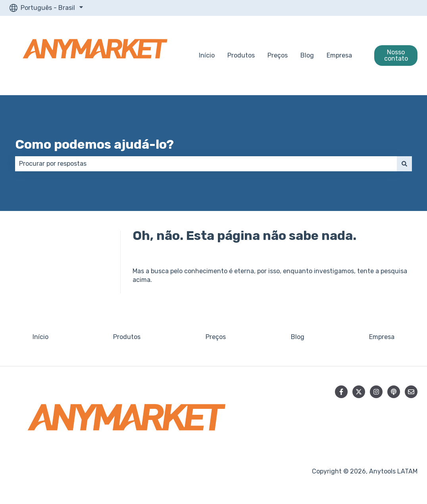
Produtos (241, 55)
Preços (278, 55)
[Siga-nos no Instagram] (376, 392)
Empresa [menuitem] (382, 337)
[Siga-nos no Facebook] (341, 392)
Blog (307, 55)
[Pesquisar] (404, 164)
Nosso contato (396, 55)
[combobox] (206, 164)
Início (207, 55)
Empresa (339, 55)
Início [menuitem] (40, 337)
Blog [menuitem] (298, 337)
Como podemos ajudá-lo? (94, 144)
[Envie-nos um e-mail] (411, 392)
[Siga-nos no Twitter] (359, 392)
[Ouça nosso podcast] (394, 392)
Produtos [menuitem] (127, 337)
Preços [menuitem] (216, 337)
